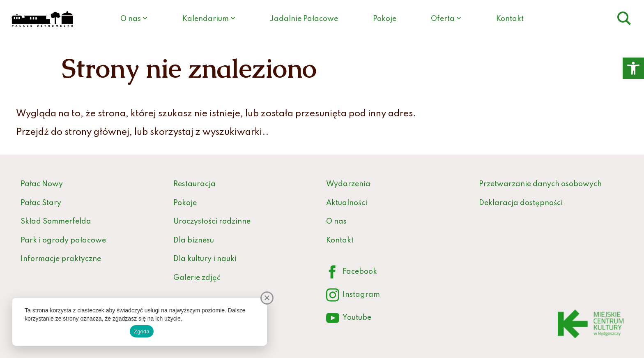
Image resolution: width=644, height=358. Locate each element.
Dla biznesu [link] (194, 240)
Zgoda (142, 331)
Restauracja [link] (194, 184)
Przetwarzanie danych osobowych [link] (540, 184)
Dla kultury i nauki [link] (205, 259)
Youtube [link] (349, 318)
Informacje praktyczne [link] (61, 259)
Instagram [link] (353, 295)
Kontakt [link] (510, 19)
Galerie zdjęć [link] (197, 278)
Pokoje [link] (385, 19)
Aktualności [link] (347, 203)
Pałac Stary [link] (41, 203)
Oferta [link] (443, 19)
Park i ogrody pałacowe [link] (63, 240)
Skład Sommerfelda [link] (56, 222)
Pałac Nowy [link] (42, 184)
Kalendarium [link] (206, 19)
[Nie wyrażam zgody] (267, 298)
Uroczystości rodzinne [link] (212, 222)
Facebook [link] (352, 272)
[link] (633, 68)
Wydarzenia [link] (348, 184)
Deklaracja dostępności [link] (521, 203)
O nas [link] (131, 19)
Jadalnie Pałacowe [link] (304, 19)
